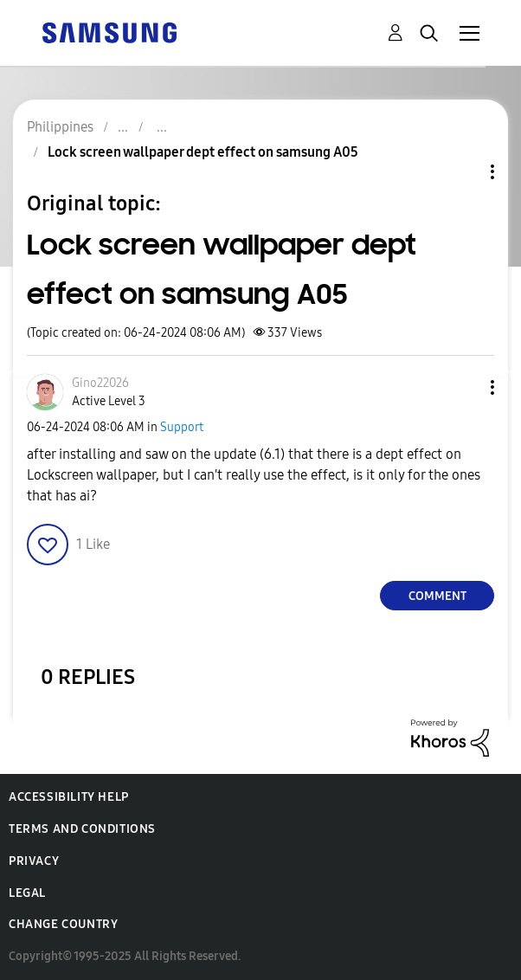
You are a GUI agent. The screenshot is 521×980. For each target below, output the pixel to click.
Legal (27, 893)
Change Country (63, 924)
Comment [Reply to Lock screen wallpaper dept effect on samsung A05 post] (437, 596)
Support (182, 427)
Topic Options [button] (463, 172)
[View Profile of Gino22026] (100, 383)
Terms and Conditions (82, 829)
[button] (464, 387)
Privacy (34, 861)
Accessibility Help (69, 797)
